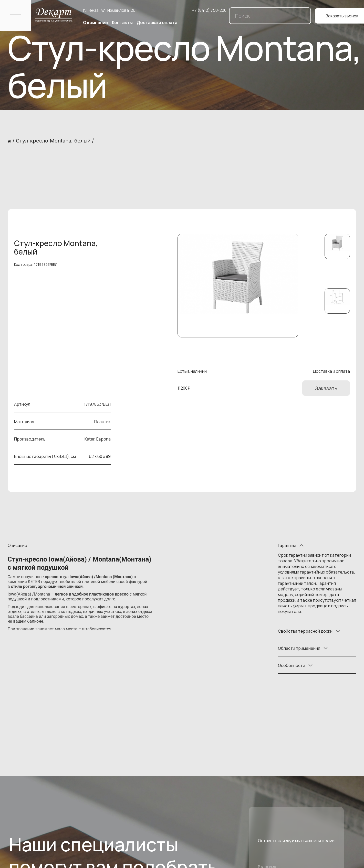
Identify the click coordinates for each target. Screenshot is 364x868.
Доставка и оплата (157, 23)
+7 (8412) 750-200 (209, 10)
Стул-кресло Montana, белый (53, 141)
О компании (95, 23)
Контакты (122, 23)
